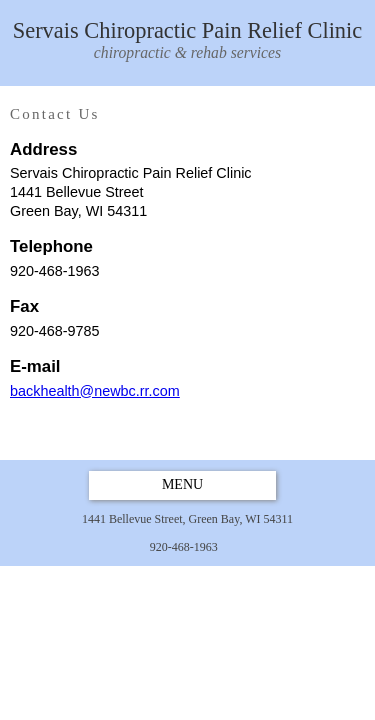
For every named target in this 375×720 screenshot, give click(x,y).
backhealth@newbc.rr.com (95, 391)
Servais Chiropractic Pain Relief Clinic (187, 41)
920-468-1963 (184, 547)
